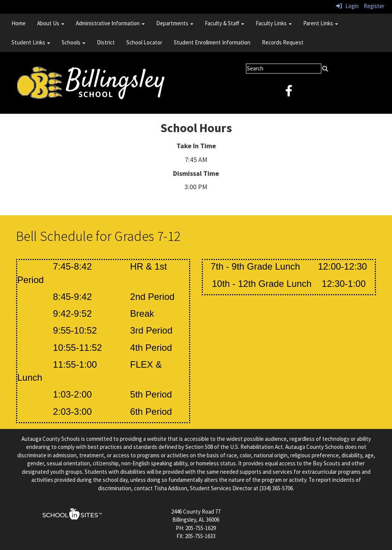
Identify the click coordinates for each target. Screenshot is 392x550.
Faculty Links (274, 23)
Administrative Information (110, 23)
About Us (51, 23)
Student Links (31, 42)
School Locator (144, 42)
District (106, 42)
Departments (175, 23)
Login (347, 6)
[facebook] (289, 93)
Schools (73, 42)
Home (19, 23)
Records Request (283, 42)
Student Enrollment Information (212, 42)
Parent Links (321, 23)
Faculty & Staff (225, 23)
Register (374, 6)
